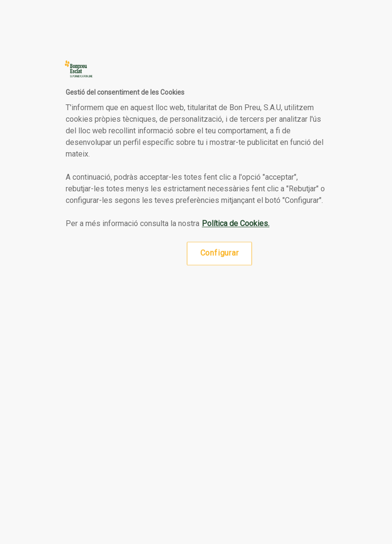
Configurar (220, 253)
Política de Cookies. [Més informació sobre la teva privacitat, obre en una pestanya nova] (236, 224)
